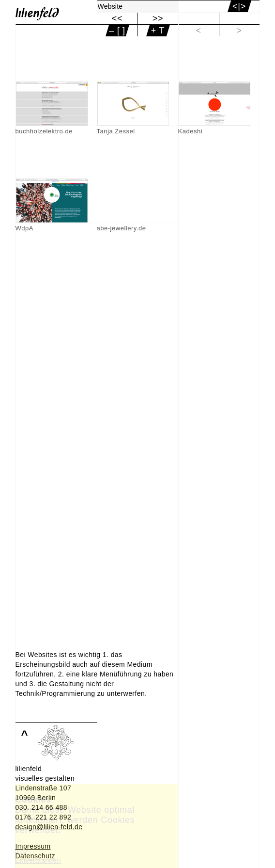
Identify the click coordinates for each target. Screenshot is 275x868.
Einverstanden (38, 860)
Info (21, 851)
